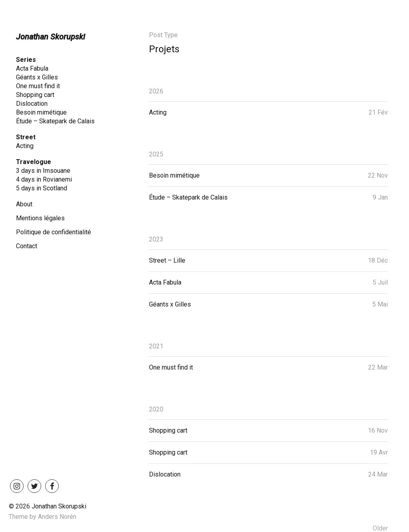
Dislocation (32, 104)
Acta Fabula (32, 68)
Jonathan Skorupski (51, 37)
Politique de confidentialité (54, 232)
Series (26, 60)
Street (26, 137)
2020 (156, 409)
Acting (25, 146)
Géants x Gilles (37, 77)
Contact (27, 246)
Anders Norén (57, 517)
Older (380, 528)
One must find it (38, 86)
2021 (156, 346)
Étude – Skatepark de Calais (55, 121)
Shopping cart (35, 95)
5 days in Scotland (42, 188)
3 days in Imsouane (43, 171)
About (24, 204)
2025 (156, 154)
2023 (156, 239)
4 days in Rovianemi (44, 179)
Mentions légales (40, 218)
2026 (156, 91)
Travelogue (34, 162)
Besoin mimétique (41, 112)
